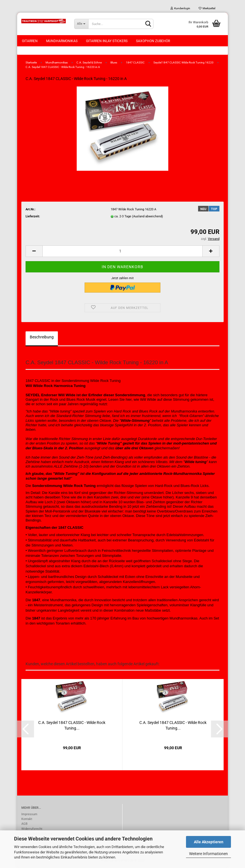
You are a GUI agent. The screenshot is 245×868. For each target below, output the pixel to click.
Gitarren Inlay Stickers (107, 41)
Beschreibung (42, 337)
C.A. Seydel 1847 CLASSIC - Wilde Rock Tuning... (72, 725)
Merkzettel (207, 8)
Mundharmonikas (62, 41)
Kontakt (27, 819)
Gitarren (30, 41)
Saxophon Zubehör (153, 41)
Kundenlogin (180, 8)
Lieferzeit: (33, 216)
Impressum (29, 814)
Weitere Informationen (208, 854)
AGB (24, 824)
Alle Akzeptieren (209, 842)
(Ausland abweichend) (148, 216)
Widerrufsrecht (32, 829)
